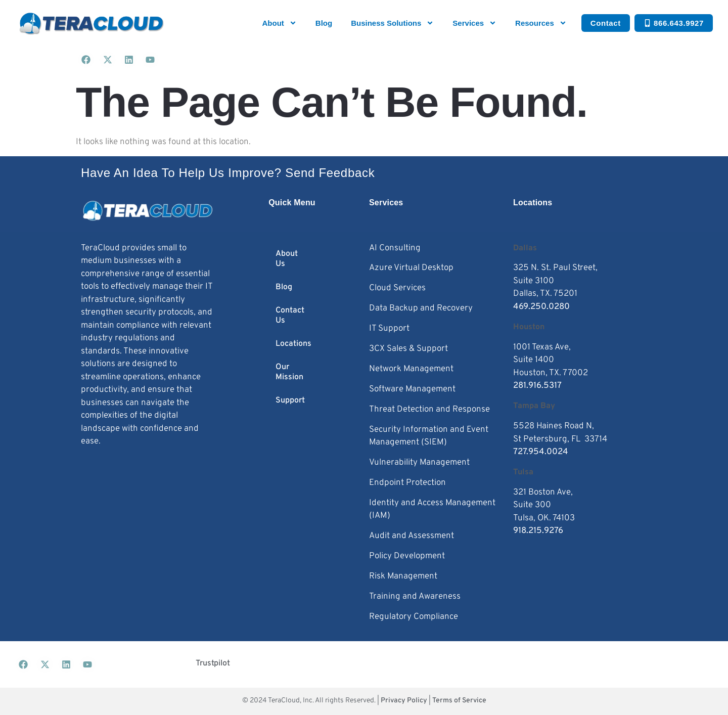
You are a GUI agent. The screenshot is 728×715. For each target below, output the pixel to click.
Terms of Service (459, 701)
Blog (324, 23)
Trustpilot (213, 663)
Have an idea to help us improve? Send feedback (228, 173)
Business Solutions (392, 23)
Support (290, 400)
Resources (541, 23)
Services (474, 23)
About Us (287, 259)
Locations (293, 344)
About (280, 23)
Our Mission (289, 372)
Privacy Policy (404, 701)
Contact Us (290, 316)
